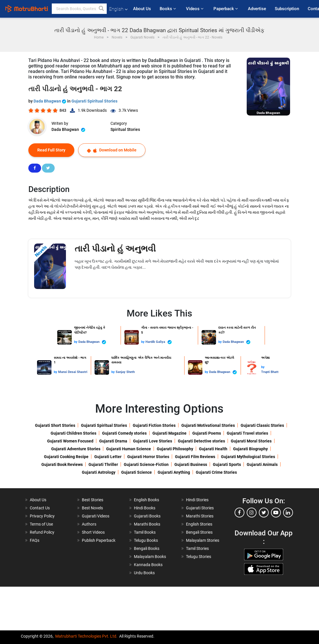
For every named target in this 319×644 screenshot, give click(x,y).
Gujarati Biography (250, 449)
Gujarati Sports (227, 464)
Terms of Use (41, 524)
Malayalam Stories (203, 540)
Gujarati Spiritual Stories (94, 101)
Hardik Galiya (159, 342)
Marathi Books (147, 524)
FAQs (35, 540)
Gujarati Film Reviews (195, 457)
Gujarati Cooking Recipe (66, 457)
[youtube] (276, 513)
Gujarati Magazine (169, 433)
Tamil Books (145, 532)
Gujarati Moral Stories (251, 441)
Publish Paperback (99, 540)
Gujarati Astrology (99, 472)
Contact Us (40, 508)
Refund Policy (42, 532)
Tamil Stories (197, 548)
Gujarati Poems (207, 433)
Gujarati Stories (200, 508)
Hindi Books (145, 508)
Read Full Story (51, 150)
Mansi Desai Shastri (73, 372)
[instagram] (252, 513)
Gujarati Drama (113, 441)
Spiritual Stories (125, 129)
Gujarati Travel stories (247, 433)
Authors (89, 524)
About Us (142, 9)
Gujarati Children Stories (73, 433)
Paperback (226, 9)
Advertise (257, 9)
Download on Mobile (112, 150)
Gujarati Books (147, 516)
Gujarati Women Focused (70, 441)
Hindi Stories (197, 500)
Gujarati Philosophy (175, 449)
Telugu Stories (199, 557)
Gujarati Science (137, 472)
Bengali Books (147, 548)
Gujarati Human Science (129, 449)
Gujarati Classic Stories (262, 425)
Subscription (287, 9)
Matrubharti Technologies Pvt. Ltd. (86, 636)
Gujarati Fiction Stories (154, 425)
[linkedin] (288, 513)
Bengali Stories (199, 532)
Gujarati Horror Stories (148, 457)
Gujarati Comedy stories (124, 433)
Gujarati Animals (262, 464)
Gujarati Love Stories (153, 441)
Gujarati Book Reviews (62, 464)
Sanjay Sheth (125, 372)
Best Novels (92, 508)
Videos (195, 9)
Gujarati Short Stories (55, 425)
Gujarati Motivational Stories (208, 425)
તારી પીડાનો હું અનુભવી (115, 249)
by (76, 342)
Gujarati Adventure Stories (76, 449)
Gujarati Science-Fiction (146, 464)
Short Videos (93, 532)
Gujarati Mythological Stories (248, 457)
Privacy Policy (42, 516)
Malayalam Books (150, 557)
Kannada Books (148, 565)
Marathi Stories (200, 516)
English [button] (118, 9)
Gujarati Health (213, 449)
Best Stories (93, 500)
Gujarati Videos (96, 516)
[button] (102, 9)
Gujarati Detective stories (201, 441)
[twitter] (264, 513)
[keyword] (79, 9)
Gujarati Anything (174, 472)
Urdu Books (144, 573)
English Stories (199, 524)
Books (168, 9)
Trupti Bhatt (270, 372)
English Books (146, 500)
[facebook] (239, 513)
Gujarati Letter (108, 457)
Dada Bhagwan (50, 101)
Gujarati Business (191, 464)
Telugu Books (146, 540)
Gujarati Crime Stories (216, 472)
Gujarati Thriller (103, 464)
